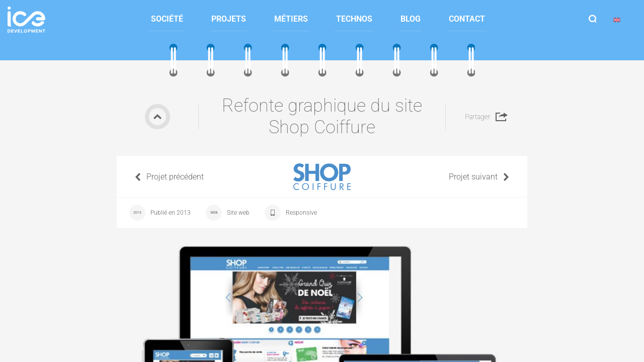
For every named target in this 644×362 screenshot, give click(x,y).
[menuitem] (167, 19)
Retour (157, 117)
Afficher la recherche (593, 19)
